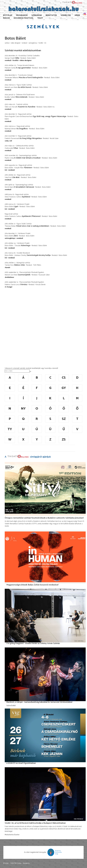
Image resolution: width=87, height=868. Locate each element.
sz (64, 419)
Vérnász (24, 285)
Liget (16, 207)
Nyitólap (8, 15)
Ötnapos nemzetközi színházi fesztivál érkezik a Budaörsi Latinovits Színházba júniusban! (44, 518)
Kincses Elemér (41, 285)
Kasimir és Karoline (27, 107)
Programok (22, 15)
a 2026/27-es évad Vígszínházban (21, 763)
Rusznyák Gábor (44, 275)
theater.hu (26, 863)
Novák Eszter (54, 138)
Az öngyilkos (22, 129)
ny (23, 409)
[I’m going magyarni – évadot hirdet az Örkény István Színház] (45, 616)
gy (64, 388)
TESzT (40, 18)
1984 (17, 58)
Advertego (26, 246)
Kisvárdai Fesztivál (24, 18)
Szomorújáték (24, 275)
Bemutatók (51, 15)
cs (64, 378)
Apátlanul (26, 197)
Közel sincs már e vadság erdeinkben (33, 226)
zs (64, 440)
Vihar (16, 148)
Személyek (66, 15)
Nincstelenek (21, 97)
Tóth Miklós (37, 265)
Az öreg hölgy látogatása (31, 138)
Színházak (37, 15)
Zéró (16, 236)
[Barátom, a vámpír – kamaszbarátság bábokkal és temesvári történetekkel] (45, 674)
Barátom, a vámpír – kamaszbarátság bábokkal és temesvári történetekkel (39, 702)
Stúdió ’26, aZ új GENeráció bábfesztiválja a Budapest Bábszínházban (35, 823)
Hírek (77, 15)
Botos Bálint (31, 58)
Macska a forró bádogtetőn (31, 78)
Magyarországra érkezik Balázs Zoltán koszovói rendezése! (32, 585)
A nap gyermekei (23, 68)
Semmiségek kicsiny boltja (39, 255)
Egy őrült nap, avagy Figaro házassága (49, 116)
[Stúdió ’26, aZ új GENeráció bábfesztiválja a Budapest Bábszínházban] (45, 794)
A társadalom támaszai (24, 187)
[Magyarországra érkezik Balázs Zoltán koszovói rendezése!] (45, 557)
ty (10, 429)
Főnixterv (28, 168)
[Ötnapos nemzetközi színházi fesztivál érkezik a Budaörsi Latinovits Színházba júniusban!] (45, 489)
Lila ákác (16, 177)
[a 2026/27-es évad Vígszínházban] (45, 735)
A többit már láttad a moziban (27, 158)
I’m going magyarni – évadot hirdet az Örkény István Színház (33, 643)
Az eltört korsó (25, 87)
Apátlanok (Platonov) (31, 216)
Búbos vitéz (20, 265)
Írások (6, 18)
